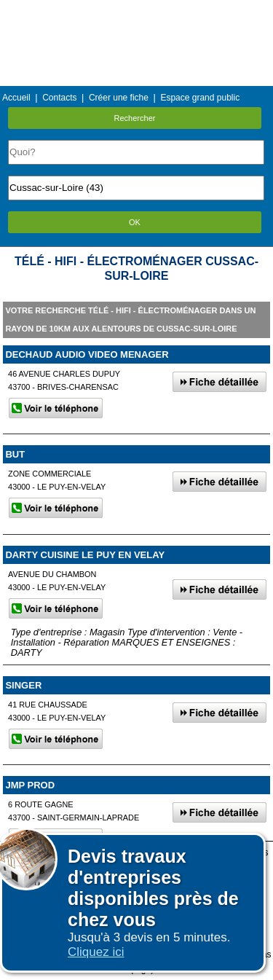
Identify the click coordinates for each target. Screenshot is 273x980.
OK (135, 222)
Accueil (16, 98)
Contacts (59, 98)
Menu (136, 11)
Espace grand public (200, 98)
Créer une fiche (119, 98)
